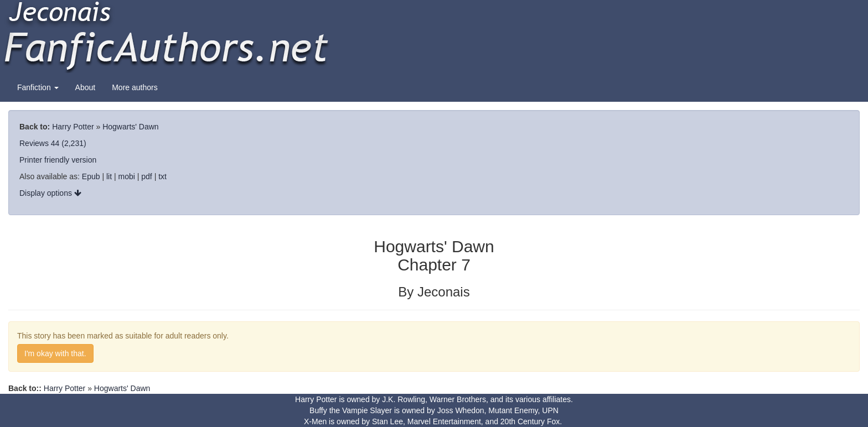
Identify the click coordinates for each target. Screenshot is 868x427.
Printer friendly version (58, 160)
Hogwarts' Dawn (131, 127)
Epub (91, 176)
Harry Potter (73, 127)
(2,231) (74, 143)
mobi (127, 176)
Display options (50, 193)
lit (109, 176)
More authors (135, 87)
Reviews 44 (39, 143)
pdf (146, 176)
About (86, 87)
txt (162, 176)
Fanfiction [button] (38, 87)
